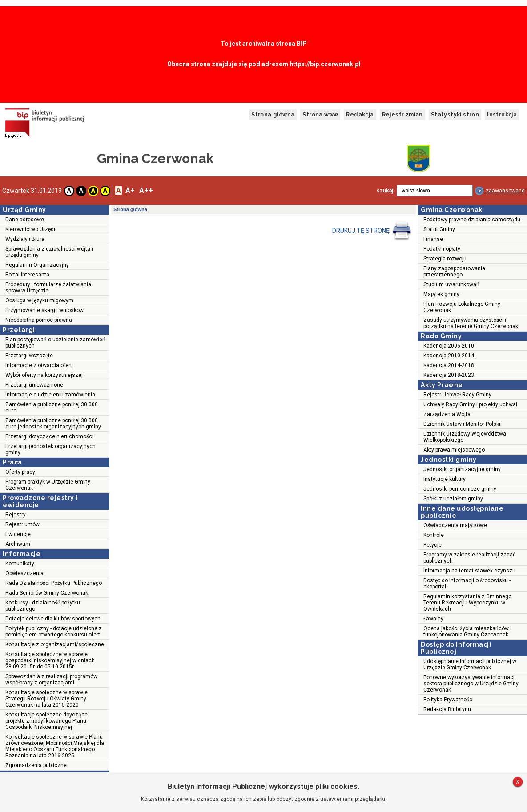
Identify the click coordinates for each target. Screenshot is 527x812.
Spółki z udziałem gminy (453, 499)
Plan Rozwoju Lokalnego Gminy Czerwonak (462, 307)
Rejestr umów (22, 524)
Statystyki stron (455, 115)
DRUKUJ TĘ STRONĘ (372, 231)
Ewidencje (18, 534)
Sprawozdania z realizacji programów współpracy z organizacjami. (51, 680)
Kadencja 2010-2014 (449, 356)
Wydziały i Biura (25, 239)
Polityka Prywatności (449, 700)
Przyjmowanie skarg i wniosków (44, 310)
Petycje (432, 545)
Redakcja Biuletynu (447, 709)
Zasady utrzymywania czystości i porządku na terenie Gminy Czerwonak (471, 323)
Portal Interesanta (27, 275)
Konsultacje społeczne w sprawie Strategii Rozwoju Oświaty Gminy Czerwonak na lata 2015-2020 (46, 699)
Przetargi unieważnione (34, 385)
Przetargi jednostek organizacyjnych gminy (50, 449)
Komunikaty (20, 564)
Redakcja (360, 115)
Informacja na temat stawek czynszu (469, 571)
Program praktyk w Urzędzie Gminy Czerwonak (48, 485)
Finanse (433, 239)
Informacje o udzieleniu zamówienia (50, 395)
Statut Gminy (439, 229)
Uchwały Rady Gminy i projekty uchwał (470, 404)
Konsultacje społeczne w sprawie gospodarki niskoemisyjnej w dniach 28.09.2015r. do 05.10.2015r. (50, 660)
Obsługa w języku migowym (39, 300)
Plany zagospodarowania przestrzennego (454, 272)
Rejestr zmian (402, 115)
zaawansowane (505, 191)
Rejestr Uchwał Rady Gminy (457, 395)
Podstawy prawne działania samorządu (472, 220)
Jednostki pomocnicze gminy (460, 489)
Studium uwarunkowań (451, 284)
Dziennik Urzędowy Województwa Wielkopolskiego (465, 437)
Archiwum (18, 544)
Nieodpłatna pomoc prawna (39, 320)
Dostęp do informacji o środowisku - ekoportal (467, 584)
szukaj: (386, 191)
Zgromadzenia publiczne (36, 765)
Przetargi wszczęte (29, 356)
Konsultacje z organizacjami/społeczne (55, 644)
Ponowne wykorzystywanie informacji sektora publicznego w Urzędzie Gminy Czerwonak (471, 684)
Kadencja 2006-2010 (449, 346)
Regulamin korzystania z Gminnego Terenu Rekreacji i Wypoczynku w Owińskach (467, 603)
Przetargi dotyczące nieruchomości (49, 436)
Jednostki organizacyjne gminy (462, 469)
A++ (146, 190)
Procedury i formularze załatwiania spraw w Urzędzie (48, 288)
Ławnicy (433, 619)
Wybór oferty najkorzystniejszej (44, 375)
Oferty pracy (20, 472)
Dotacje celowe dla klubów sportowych (53, 619)
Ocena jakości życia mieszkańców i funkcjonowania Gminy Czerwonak (467, 632)
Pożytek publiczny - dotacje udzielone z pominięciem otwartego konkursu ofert (54, 632)
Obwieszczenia (24, 573)
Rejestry (16, 515)
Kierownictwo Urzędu (31, 229)
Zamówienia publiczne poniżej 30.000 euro (52, 408)
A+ (130, 190)
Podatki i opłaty (442, 249)
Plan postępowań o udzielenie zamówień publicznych (55, 343)
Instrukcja (502, 115)
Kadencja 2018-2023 (449, 375)
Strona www (320, 115)
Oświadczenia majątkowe (455, 525)
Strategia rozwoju (445, 259)
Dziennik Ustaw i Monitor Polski (462, 424)
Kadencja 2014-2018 (449, 365)
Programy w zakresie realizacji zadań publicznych (470, 558)
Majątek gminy (441, 294)
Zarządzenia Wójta (447, 414)
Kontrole (434, 535)
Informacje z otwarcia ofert (39, 365)
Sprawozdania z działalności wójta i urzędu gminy (49, 252)
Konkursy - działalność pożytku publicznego (43, 606)
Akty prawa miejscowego (454, 450)
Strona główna (273, 115)
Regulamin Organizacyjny (37, 265)
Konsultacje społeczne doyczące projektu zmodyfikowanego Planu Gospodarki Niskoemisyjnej (46, 721)
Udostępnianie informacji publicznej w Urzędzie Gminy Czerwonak (470, 664)
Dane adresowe (25, 220)
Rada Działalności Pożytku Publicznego (54, 583)
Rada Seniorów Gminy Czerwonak (47, 593)
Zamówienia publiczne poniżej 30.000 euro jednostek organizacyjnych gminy (53, 424)
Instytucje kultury (445, 479)
